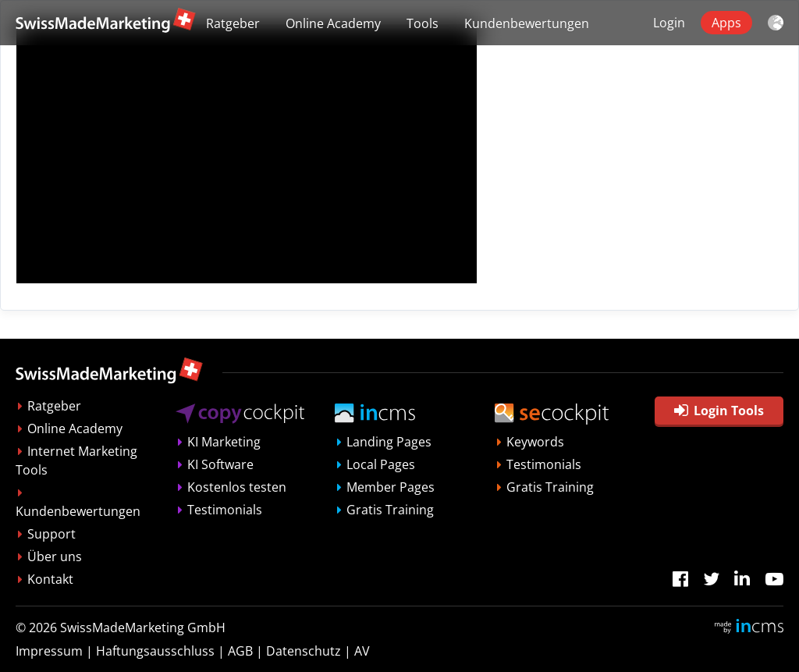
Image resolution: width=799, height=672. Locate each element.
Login (669, 23)
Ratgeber (233, 23)
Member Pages (391, 487)
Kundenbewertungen (527, 23)
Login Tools (719, 411)
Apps (726, 23)
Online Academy (333, 23)
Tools (423, 23)
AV (362, 651)
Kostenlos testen (237, 487)
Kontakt (50, 579)
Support (51, 534)
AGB (240, 651)
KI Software (220, 464)
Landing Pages (389, 442)
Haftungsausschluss (155, 651)
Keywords (535, 442)
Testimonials (225, 510)
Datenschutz (304, 651)
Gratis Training (390, 510)
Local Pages (381, 464)
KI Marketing (224, 442)
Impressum (49, 651)
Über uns (55, 556)
